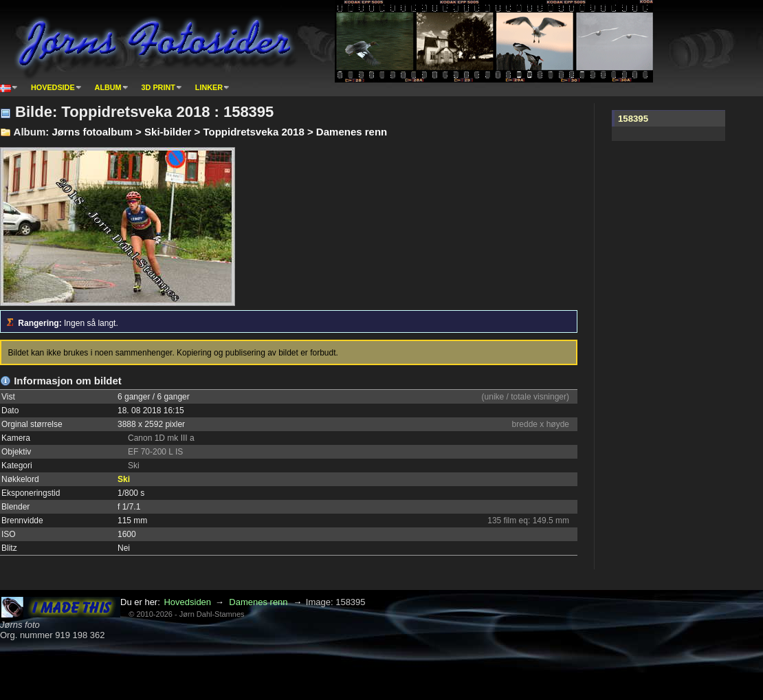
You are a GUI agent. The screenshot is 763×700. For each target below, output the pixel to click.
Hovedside (53, 87)
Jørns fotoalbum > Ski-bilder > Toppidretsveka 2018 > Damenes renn (219, 132)
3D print (158, 87)
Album (108, 87)
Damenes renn (258, 602)
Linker (209, 87)
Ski (124, 479)
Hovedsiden (187, 602)
